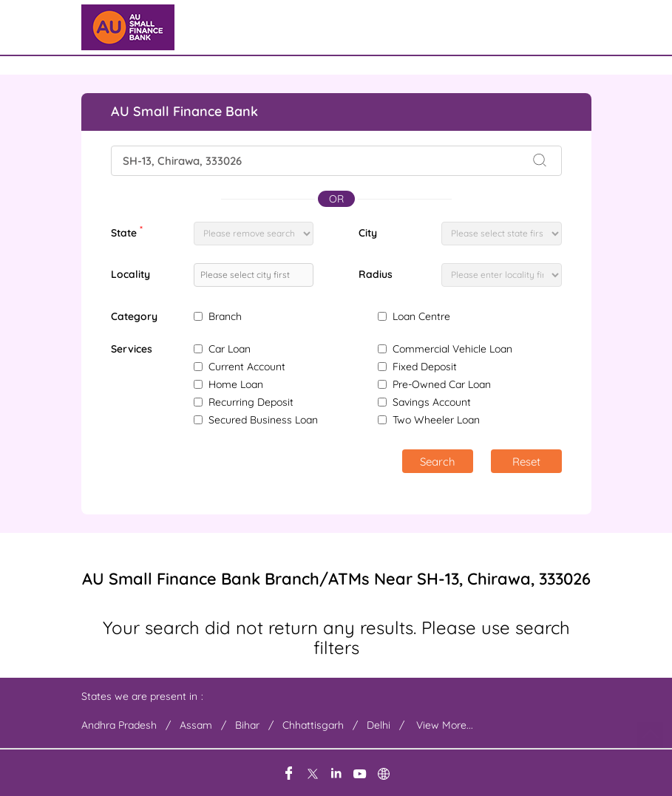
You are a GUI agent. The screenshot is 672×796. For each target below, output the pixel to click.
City (368, 233)
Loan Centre (421, 316)
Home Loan (236, 384)
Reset (526, 462)
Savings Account (432, 402)
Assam (196, 725)
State (127, 231)
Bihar (247, 725)
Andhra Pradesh (119, 725)
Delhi (379, 725)
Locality (130, 274)
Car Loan (230, 349)
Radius (376, 274)
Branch (225, 316)
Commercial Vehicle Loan (452, 349)
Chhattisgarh (313, 725)
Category (134, 317)
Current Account (247, 367)
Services (132, 349)
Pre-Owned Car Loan (442, 384)
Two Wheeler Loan (436, 420)
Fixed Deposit (425, 367)
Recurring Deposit (251, 402)
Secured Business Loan (263, 420)
